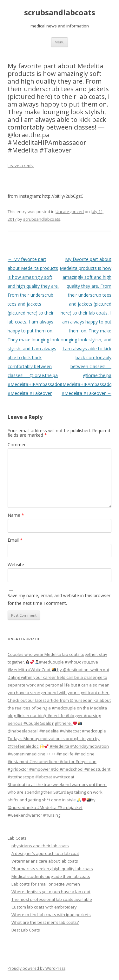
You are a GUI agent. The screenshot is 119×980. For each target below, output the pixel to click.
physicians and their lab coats (40, 846)
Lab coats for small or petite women (46, 884)
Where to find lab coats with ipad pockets (51, 915)
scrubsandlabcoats (60, 13)
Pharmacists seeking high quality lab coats (52, 869)
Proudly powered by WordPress (36, 968)
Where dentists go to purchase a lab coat (51, 892)
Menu (60, 42)
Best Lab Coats (26, 930)
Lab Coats (17, 838)
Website (16, 564)
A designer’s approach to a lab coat (45, 853)
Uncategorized (70, 212)
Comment (18, 445)
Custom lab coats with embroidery (44, 907)
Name (16, 515)
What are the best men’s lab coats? (45, 922)
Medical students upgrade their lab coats (51, 876)
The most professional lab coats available (52, 899)
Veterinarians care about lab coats (45, 861)
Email (15, 540)
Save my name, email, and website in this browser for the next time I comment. (59, 599)
